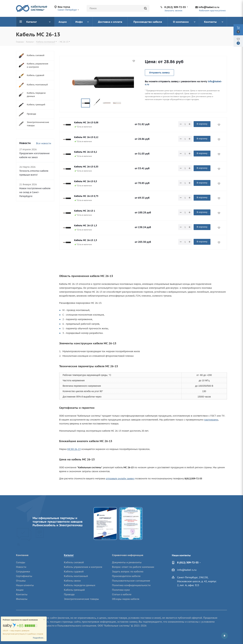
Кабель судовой (74, 571)
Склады (21, 562)
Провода (69, 594)
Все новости (44, 143)
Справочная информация (128, 555)
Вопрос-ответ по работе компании (133, 567)
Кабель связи (72, 581)
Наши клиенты (25, 585)
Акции (20, 590)
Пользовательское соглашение (131, 581)
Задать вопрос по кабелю (128, 571)
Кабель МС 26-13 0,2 (86, 152)
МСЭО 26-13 (74, 449)
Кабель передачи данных (80, 585)
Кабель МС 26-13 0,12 (86, 137)
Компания (22, 555)
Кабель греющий (74, 590)
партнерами (211, 420)
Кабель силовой (74, 562)
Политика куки (121, 590)
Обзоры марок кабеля (126, 599)
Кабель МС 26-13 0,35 (86, 167)
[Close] (44, 620)
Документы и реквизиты (127, 562)
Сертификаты (24, 576)
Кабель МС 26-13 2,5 (86, 240)
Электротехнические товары (81, 599)
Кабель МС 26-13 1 (85, 211)
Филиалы (22, 599)
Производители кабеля (126, 576)
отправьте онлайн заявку (120, 479)
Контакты (22, 594)
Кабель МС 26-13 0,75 (86, 196)
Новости (21, 567)
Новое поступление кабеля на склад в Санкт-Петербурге (35, 192)
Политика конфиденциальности (131, 585)
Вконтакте (225, 636)
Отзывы (21, 581)
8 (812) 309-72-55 (175, 7)
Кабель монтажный (76, 576)
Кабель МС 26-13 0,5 (86, 181)
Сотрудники (23, 571)
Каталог (69, 555)
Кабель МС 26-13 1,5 (86, 225)
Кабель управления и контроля (83, 567)
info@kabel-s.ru (209, 7)
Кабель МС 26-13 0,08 (86, 122)
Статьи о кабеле (122, 594)
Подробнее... (39, 638)
